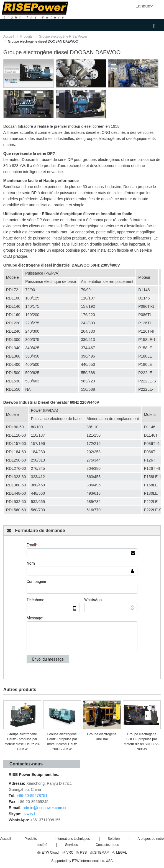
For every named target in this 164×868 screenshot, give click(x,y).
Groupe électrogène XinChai (102, 737)
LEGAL (119, 853)
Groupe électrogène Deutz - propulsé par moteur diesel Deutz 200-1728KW (62, 742)
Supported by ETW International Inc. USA (82, 861)
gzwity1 (29, 814)
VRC (68, 853)
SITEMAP (99, 853)
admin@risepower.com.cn (45, 808)
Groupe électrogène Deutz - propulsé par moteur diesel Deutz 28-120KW (22, 742)
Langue (144, 6)
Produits (26, 37)
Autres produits (20, 690)
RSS (82, 853)
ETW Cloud (48, 853)
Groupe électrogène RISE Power (63, 37)
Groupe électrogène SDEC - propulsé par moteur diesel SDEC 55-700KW (142, 742)
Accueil (9, 37)
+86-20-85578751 (32, 796)
